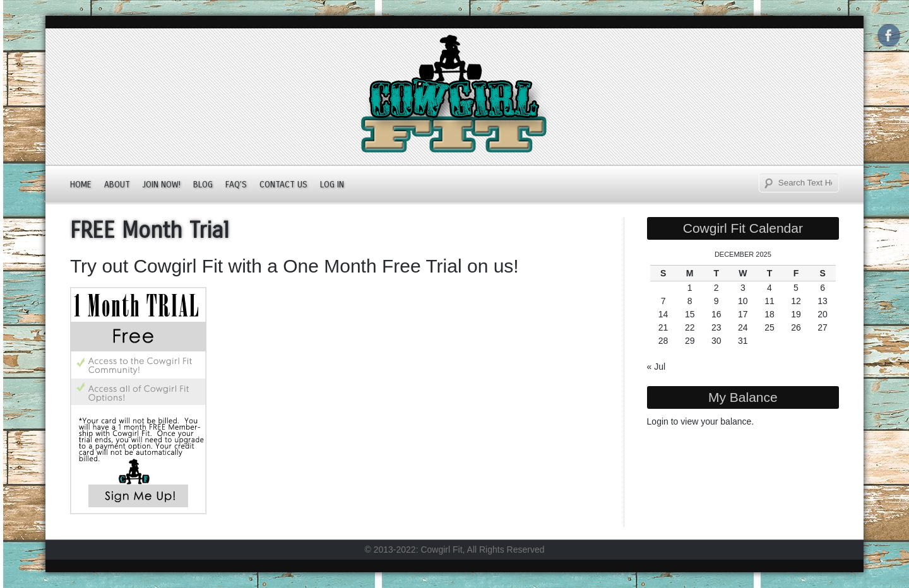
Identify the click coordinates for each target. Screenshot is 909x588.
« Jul (656, 367)
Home (81, 185)
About (117, 185)
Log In (332, 185)
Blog (203, 185)
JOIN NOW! (162, 185)
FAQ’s (236, 185)
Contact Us (283, 185)
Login (658, 421)
